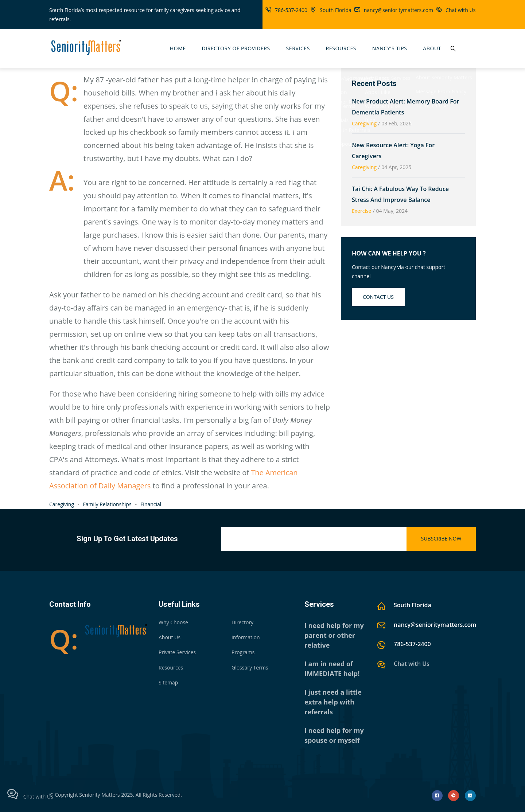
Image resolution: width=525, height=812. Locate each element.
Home (178, 48)
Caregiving (62, 504)
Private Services (177, 652)
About (432, 48)
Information (246, 637)
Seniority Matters (100, 795)
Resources (341, 48)
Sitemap (168, 682)
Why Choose (173, 622)
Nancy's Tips (390, 48)
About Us (170, 637)
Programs (243, 652)
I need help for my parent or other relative (334, 635)
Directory (242, 622)
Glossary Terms (250, 667)
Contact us (378, 297)
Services (298, 48)
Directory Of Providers (236, 48)
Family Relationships (107, 504)
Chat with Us (460, 10)
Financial (151, 504)
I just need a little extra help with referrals (333, 702)
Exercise (361, 211)
